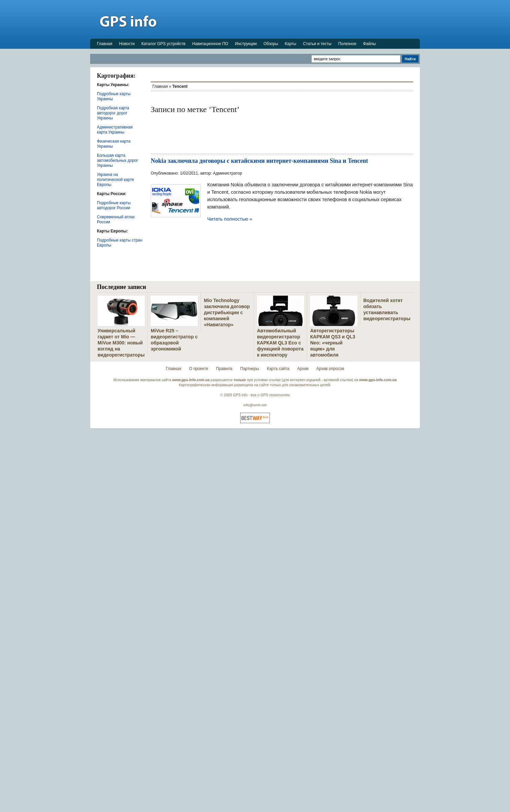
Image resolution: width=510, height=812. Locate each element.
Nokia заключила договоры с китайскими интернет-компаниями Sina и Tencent (259, 161)
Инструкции (246, 44)
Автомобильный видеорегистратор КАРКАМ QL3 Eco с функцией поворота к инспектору (280, 343)
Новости (127, 44)
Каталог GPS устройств (163, 44)
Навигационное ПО (210, 44)
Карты (291, 44)
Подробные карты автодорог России (114, 205)
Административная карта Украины (115, 130)
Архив (303, 369)
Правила (224, 369)
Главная (105, 44)
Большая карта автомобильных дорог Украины (118, 160)
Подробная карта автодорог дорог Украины (113, 113)
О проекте (199, 369)
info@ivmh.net (255, 405)
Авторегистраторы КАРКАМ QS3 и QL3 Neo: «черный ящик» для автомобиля (333, 343)
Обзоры (271, 44)
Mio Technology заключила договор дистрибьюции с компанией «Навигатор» (227, 312)
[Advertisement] (297, 19)
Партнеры (250, 369)
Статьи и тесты (317, 44)
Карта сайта (278, 369)
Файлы (369, 44)
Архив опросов (330, 369)
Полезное (347, 44)
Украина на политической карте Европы (115, 180)
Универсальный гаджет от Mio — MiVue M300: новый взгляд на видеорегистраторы (121, 343)
